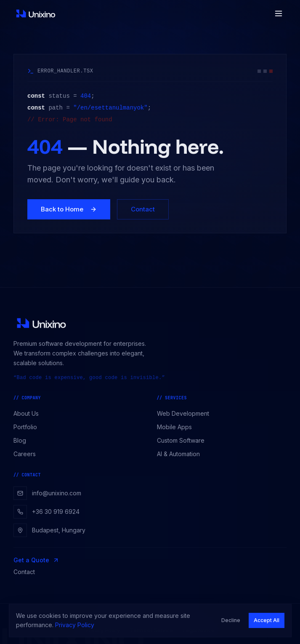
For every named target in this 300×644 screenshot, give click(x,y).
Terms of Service (151, 630)
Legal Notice (199, 630)
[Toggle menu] (279, 13)
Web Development (186, 413)
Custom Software (184, 440)
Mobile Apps (177, 427)
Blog (23, 440)
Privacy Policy (103, 630)
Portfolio (28, 427)
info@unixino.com (47, 493)
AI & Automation (181, 454)
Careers (28, 454)
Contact (143, 209)
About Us (29, 413)
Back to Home (69, 209)
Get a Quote (36, 560)
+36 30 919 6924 (46, 512)
